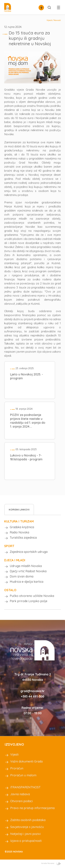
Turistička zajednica (23, 538)
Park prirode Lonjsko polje (29, 601)
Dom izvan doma (22, 576)
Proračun (17, 768)
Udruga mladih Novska (26, 566)
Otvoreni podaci (21, 801)
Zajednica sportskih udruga (29, 552)
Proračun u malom (23, 775)
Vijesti (49, 20)
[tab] (19, 509)
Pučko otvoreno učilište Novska (32, 596)
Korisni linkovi (19, 510)
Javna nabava (20, 794)
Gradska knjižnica (22, 527)
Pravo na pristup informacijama (32, 808)
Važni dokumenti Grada (26, 761)
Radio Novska (19, 532)
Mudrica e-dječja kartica (27, 582)
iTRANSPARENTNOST (25, 787)
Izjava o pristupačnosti (26, 841)
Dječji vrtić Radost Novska (28, 571)
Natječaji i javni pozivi (25, 834)
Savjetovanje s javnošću (27, 827)
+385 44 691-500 (33, 696)
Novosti (57, 20)
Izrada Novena (51, 863)
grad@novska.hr (32, 691)
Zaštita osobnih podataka (28, 820)
